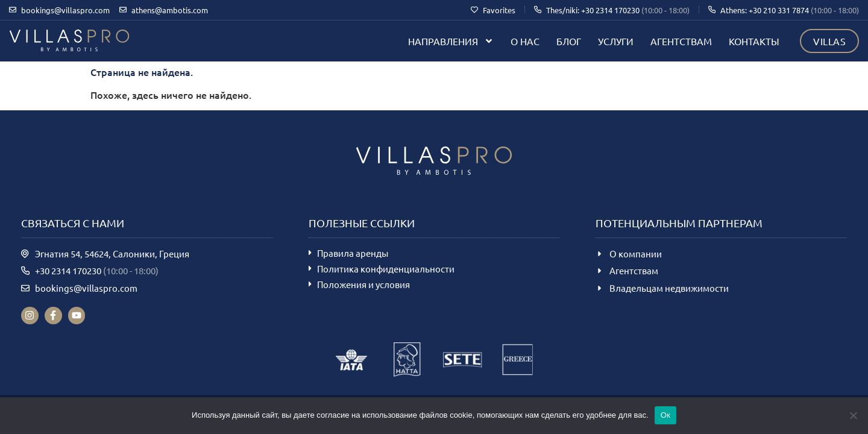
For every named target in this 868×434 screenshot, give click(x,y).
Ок (665, 415)
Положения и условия (363, 284)
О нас (525, 41)
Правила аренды (353, 253)
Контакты (754, 41)
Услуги (616, 41)
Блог (569, 41)
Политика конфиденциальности (386, 269)
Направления (451, 41)
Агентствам (681, 41)
